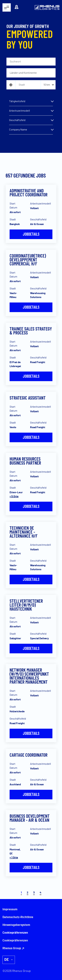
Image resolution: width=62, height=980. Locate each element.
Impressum (10, 909)
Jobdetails (31, 234)
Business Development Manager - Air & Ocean (30, 818)
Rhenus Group (12, 948)
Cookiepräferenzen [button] (15, 941)
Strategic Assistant (28, 398)
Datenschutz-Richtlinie (18, 917)
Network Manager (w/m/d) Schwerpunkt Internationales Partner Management (29, 676)
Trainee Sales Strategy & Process (31, 331)
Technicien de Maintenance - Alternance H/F (24, 532)
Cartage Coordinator (29, 755)
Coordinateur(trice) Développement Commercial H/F (28, 260)
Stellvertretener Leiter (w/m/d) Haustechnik (26, 605)
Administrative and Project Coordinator (29, 193)
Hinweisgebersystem (16, 925)
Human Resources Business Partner (25, 461)
